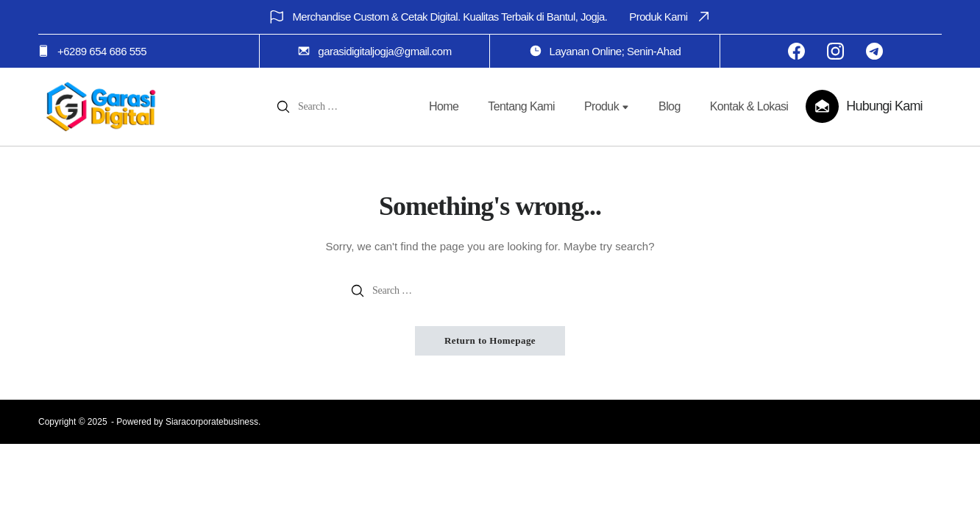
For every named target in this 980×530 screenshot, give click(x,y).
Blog (670, 106)
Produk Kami (670, 17)
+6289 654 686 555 (102, 51)
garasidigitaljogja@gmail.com (384, 51)
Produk (607, 106)
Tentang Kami (521, 106)
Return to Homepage (490, 340)
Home (444, 106)
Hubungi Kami (884, 106)
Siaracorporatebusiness (212, 422)
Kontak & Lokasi (749, 106)
